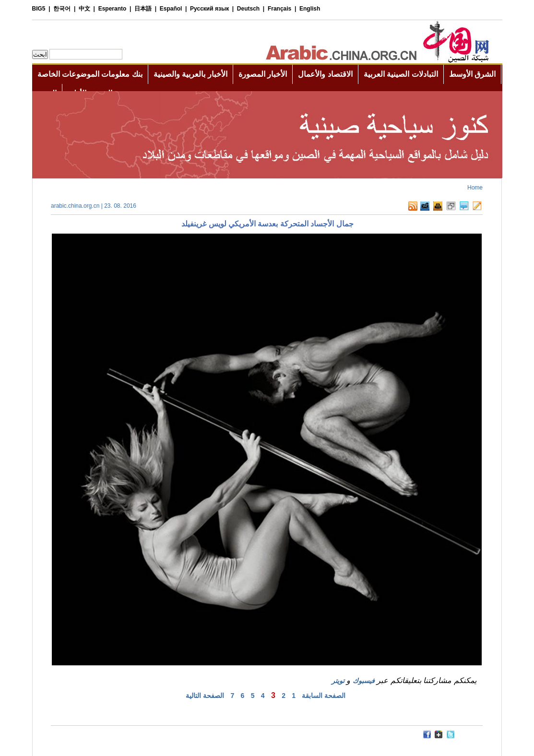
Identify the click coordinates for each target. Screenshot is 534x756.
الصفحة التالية (205, 696)
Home (475, 188)
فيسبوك (364, 681)
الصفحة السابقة (324, 696)
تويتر (338, 681)
